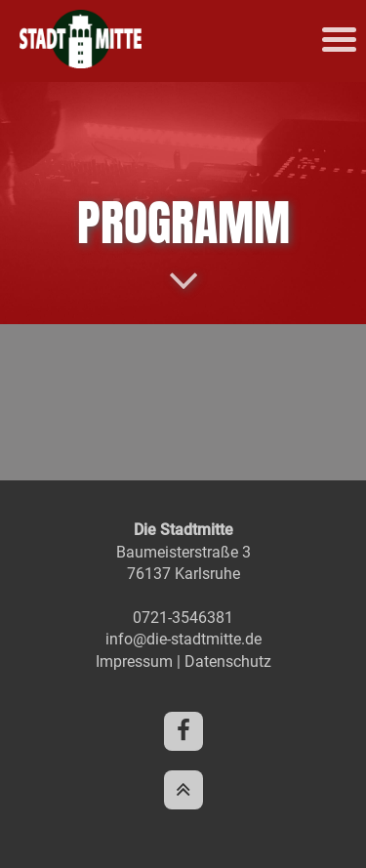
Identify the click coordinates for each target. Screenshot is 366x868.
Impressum (134, 661)
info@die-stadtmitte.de (183, 639)
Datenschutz (228, 661)
